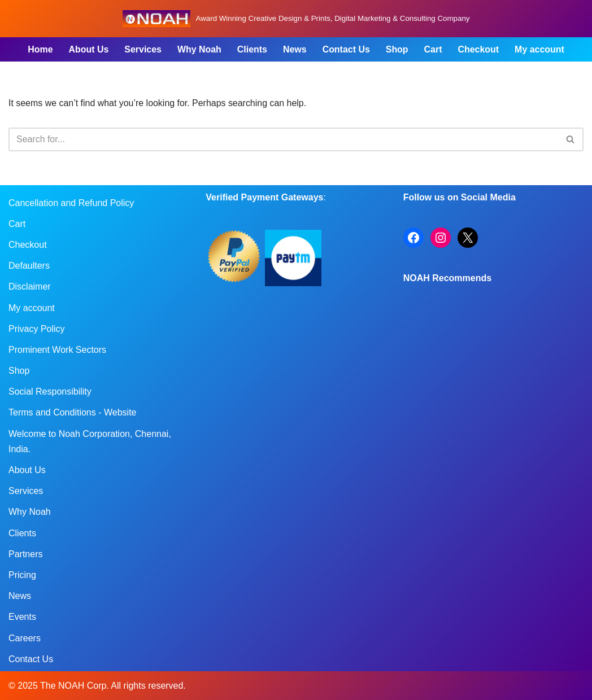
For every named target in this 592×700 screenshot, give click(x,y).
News (295, 49)
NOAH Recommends (447, 278)
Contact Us (346, 49)
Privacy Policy (37, 329)
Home (40, 49)
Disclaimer (30, 287)
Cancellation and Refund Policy (71, 203)
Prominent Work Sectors (57, 350)
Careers (25, 638)
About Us (88, 49)
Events (22, 617)
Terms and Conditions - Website (72, 413)
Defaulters (29, 266)
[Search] (283, 139)
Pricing (22, 575)
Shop (397, 49)
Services (142, 49)
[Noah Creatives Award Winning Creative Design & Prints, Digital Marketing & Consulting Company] (296, 19)
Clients (252, 49)
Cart (433, 49)
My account (540, 49)
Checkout (479, 49)
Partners (25, 554)
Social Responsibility (50, 391)
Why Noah (199, 49)
